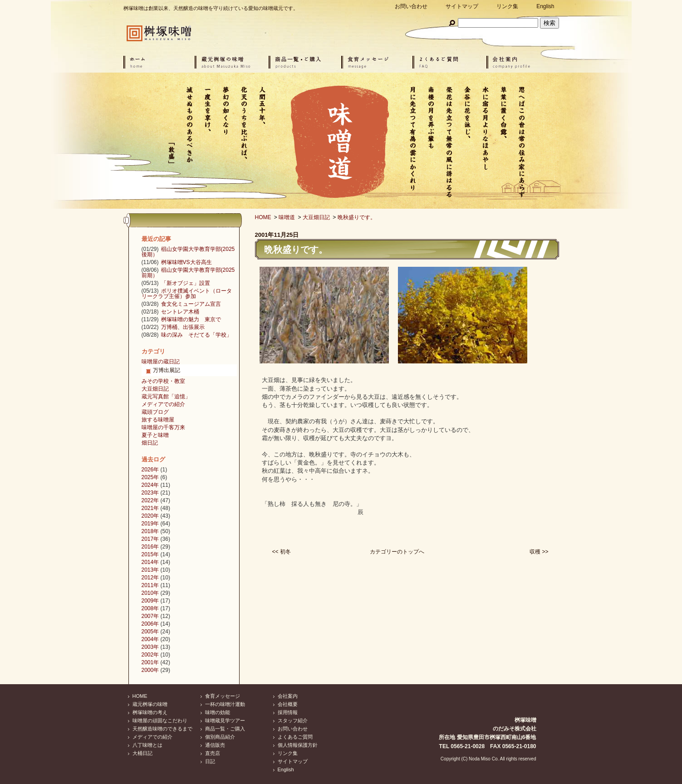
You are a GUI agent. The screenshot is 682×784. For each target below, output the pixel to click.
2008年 (150, 608)
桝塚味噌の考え (150, 712)
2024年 (150, 485)
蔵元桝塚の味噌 (150, 704)
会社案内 (288, 696)
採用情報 (288, 712)
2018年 (150, 531)
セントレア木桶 (180, 312)
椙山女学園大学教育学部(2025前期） (188, 273)
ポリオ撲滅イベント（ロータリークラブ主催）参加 (187, 294)
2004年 (150, 639)
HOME (263, 217)
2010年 (150, 593)
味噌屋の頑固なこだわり (160, 720)
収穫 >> (539, 552)
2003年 (150, 647)
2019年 (150, 524)
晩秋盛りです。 (357, 217)
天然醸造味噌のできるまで (162, 729)
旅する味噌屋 (158, 420)
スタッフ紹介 (293, 720)
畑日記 (150, 443)
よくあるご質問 (295, 737)
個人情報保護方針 (298, 745)
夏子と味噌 (155, 435)
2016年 (150, 547)
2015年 (150, 554)
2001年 (150, 662)
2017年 (150, 539)
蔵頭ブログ (155, 412)
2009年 (150, 601)
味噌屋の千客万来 (163, 427)
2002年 (150, 655)
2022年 (150, 500)
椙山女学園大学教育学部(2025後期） (188, 252)
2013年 (150, 570)
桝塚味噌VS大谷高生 (186, 262)
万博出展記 (167, 370)
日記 (210, 761)
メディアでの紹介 (163, 404)
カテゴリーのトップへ (397, 552)
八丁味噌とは (147, 745)
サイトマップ (462, 6)
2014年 (150, 562)
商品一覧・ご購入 (225, 729)
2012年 (150, 578)
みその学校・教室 (163, 381)
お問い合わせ (411, 6)
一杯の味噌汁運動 (225, 704)
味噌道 (287, 217)
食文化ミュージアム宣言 (191, 304)
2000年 (150, 670)
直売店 (213, 753)
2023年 (150, 493)
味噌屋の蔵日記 (161, 362)
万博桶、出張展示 (183, 327)
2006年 (150, 624)
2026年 (150, 470)
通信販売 (215, 745)
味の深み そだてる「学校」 (196, 335)
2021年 (150, 508)
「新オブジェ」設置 (186, 283)
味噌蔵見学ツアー (225, 720)
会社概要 (288, 704)
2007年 (150, 616)
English (545, 6)
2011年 (150, 585)
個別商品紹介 (220, 737)
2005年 (150, 632)
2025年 (150, 477)
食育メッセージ (223, 696)
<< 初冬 (282, 552)
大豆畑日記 (316, 217)
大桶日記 (142, 753)
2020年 (150, 516)
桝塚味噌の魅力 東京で (191, 319)
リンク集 (507, 6)
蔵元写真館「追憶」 (166, 397)
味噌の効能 (218, 712)
